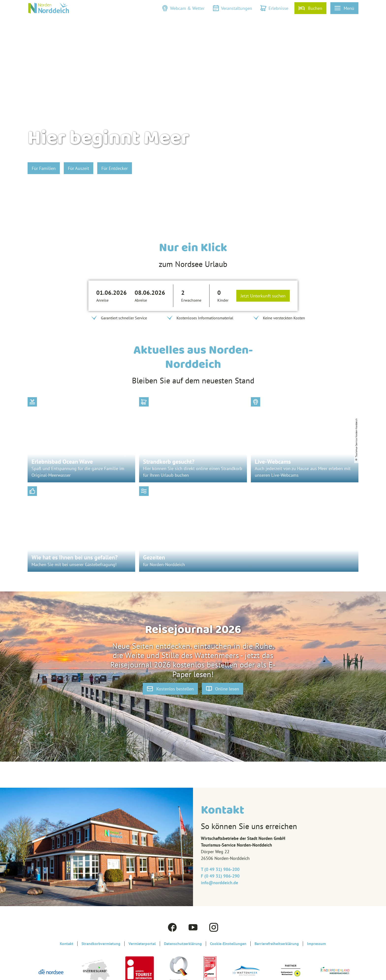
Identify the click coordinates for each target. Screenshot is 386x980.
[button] (183, 8)
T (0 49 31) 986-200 (220, 869)
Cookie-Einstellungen (228, 944)
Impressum (316, 944)
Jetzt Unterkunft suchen (263, 296)
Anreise (102, 300)
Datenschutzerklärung (183, 944)
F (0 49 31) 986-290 (220, 876)
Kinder (223, 300)
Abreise (141, 300)
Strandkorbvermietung (101, 944)
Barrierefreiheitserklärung (277, 944)
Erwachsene (191, 300)
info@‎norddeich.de (219, 883)
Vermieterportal (142, 944)
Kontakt (67, 944)
